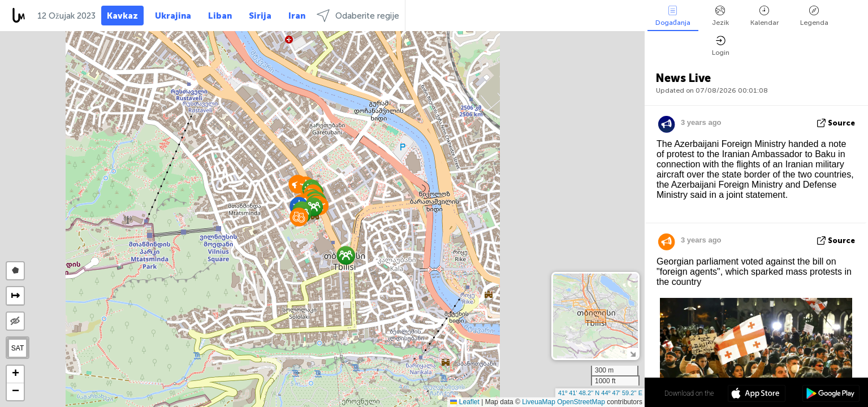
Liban (220, 16)
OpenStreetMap (581, 402)
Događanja (673, 16)
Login (721, 46)
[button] (346, 255)
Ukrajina (173, 16)
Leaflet (465, 402)
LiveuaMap (539, 402)
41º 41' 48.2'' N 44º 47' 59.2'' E (600, 393)
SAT (18, 348)
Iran (297, 16)
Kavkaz (122, 16)
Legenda (814, 16)
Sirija (260, 16)
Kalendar (765, 16)
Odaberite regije (358, 16)
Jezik (720, 16)
